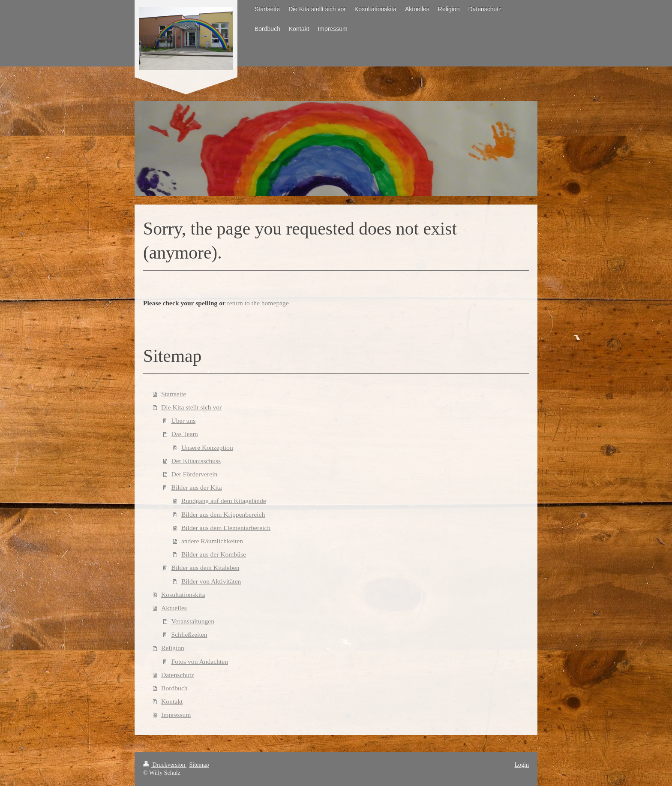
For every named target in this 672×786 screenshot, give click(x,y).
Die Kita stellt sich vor (191, 407)
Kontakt (172, 701)
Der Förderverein (195, 474)
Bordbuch (174, 688)
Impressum (176, 715)
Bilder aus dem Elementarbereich (226, 528)
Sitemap (199, 765)
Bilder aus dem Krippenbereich (223, 514)
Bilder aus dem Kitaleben (205, 568)
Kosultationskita (183, 595)
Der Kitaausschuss (196, 461)
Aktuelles (174, 608)
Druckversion (165, 765)
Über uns (184, 420)
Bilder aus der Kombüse (214, 554)
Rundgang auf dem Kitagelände (224, 501)
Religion (173, 648)
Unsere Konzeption (207, 447)
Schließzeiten (189, 634)
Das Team (185, 434)
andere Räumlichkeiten (212, 541)
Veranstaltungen (193, 621)
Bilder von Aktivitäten (211, 581)
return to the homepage (258, 303)
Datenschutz (178, 675)
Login (522, 765)
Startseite (174, 394)
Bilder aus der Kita (197, 487)
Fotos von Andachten (200, 661)
